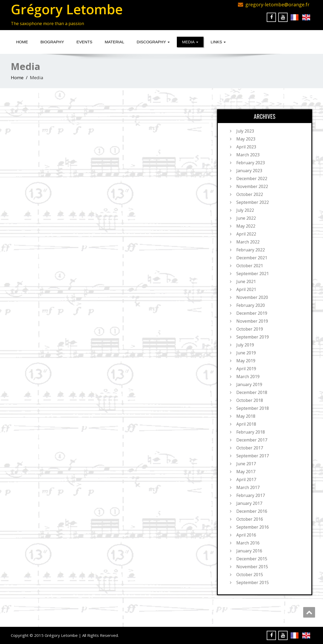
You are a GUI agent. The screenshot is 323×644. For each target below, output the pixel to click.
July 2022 (245, 210)
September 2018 (253, 408)
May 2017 (246, 472)
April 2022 (246, 234)
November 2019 (252, 321)
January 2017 (249, 503)
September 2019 (253, 337)
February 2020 (251, 305)
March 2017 (248, 487)
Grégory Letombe (67, 9)
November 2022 (252, 186)
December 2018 (252, 392)
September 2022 (253, 202)
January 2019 (249, 384)
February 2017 (251, 495)
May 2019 (246, 361)
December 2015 (252, 559)
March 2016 (248, 543)
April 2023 (246, 147)
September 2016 (253, 527)
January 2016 (249, 551)
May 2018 (246, 416)
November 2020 (252, 297)
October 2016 (250, 519)
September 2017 (253, 456)
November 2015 (252, 567)
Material (114, 42)
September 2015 (253, 582)
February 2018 (251, 432)
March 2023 (248, 155)
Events (84, 42)
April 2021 (246, 289)
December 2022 (252, 178)
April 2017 (246, 480)
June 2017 (246, 464)
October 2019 (250, 329)
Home (22, 42)
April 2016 (246, 535)
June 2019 (246, 353)
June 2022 (246, 218)
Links (218, 42)
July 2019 (245, 345)
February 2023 (251, 163)
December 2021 (252, 258)
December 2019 (252, 313)
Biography (52, 42)
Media (190, 42)
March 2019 (248, 377)
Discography (153, 42)
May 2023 (246, 139)
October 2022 (250, 194)
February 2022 (251, 250)
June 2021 (246, 281)
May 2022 (246, 226)
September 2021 (253, 274)
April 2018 (246, 424)
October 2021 (250, 266)
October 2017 (250, 448)
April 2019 (246, 369)
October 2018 (250, 400)
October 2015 (250, 575)
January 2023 (249, 171)
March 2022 (248, 242)
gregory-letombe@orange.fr (277, 4)
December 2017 (252, 440)
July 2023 (245, 131)
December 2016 (252, 511)
